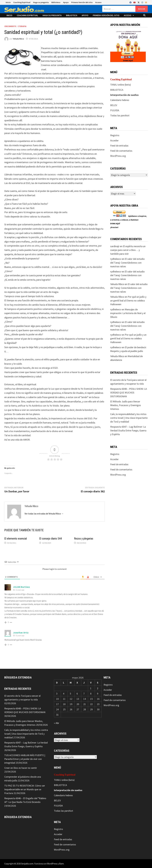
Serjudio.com (27, 864)
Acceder (114, 140)
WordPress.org (118, 156)
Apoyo (66, 2)
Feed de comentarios (121, 151)
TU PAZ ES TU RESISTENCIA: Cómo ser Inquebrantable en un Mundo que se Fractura (25, 789)
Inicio (8, 2)
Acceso (98, 2)
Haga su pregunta (41, 2)
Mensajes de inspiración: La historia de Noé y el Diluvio (128, 313)
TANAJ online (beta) (121, 85)
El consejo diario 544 (51, 539)
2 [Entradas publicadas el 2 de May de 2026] (98, 688)
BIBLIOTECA (117, 90)
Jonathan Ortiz (21, 633)
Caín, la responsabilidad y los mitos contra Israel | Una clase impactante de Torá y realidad (129, 418)
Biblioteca (56, 2)
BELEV (114, 105)
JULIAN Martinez (22, 587)
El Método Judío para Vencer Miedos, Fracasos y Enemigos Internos (126, 405)
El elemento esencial (16, 539)
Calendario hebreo (120, 100)
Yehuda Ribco (18, 39)
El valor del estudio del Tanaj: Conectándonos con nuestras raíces (127, 263)
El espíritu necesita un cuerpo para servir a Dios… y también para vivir (128, 250)
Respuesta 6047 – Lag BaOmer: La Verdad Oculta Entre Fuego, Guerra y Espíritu (128, 430)
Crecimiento (10, 26)
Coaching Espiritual (22, 2)
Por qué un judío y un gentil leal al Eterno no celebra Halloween (128, 301)
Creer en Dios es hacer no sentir (21, 768)
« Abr (57, 723)
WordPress (52, 864)
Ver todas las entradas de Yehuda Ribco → (44, 514)
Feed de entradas (119, 146)
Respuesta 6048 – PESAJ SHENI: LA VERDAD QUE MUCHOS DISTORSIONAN (129, 393)
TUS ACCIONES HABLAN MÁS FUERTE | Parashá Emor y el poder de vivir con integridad (25, 759)
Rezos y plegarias (84, 539)
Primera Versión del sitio (82, 2)
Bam (61, 864)
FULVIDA (115, 110)
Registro (115, 135)
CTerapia (22, 26)
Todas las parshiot (120, 115)
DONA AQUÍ (128, 61)
